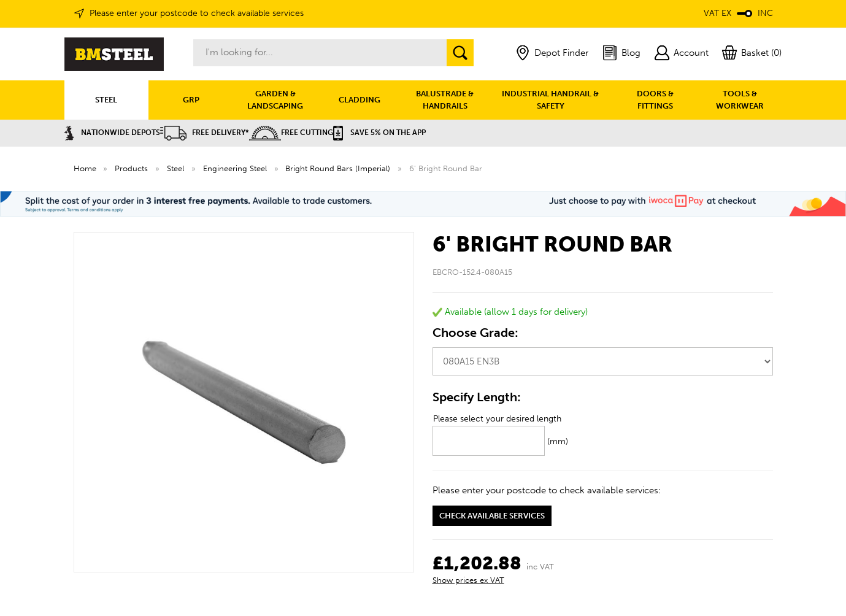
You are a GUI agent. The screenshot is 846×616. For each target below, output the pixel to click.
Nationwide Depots (112, 133)
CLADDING (360, 100)
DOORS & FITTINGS (655, 100)
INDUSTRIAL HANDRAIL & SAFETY (550, 100)
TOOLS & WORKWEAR (740, 100)
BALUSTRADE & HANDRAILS (445, 100)
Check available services (492, 516)
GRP (191, 100)
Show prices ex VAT (468, 580)
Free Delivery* (205, 133)
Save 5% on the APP (379, 133)
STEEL (106, 100)
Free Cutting (291, 133)
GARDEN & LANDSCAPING (275, 100)
